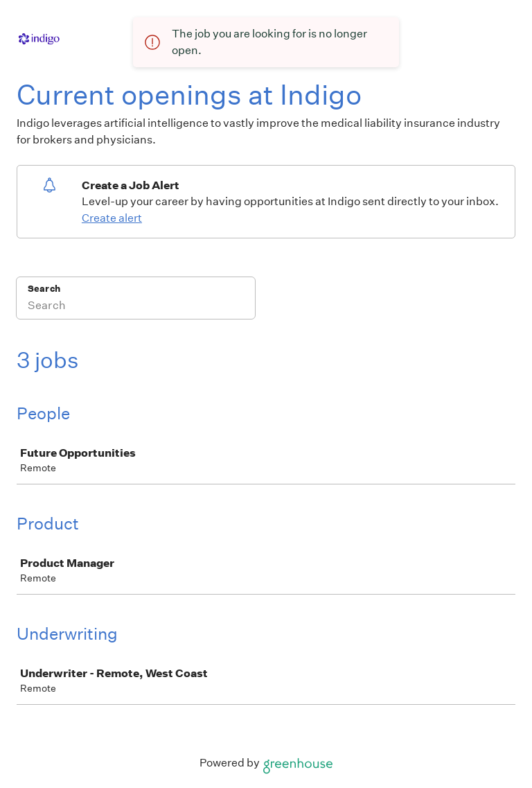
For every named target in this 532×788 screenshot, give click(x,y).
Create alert (112, 218)
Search (44, 289)
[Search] (136, 307)
